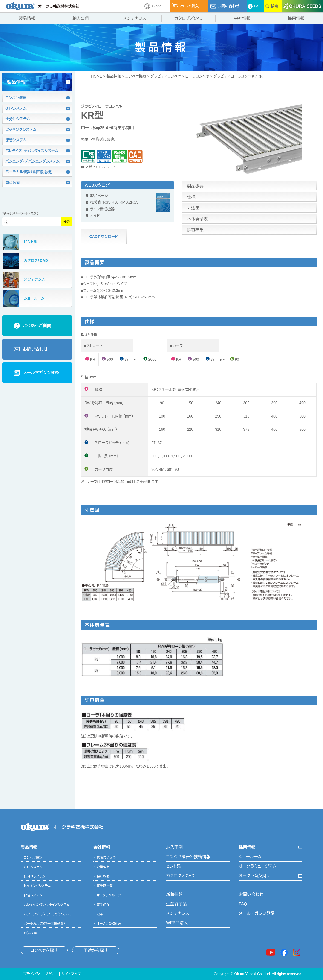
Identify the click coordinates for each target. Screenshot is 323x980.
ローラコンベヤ (197, 76)
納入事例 (174, 847)
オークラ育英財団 (255, 876)
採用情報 (247, 847)
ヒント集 (173, 866)
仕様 (191, 197)
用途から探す (96, 951)
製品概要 (195, 186)
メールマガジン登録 (257, 913)
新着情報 (174, 895)
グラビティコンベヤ (166, 76)
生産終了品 (176, 904)
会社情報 (102, 847)
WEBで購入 (177, 923)
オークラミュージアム (258, 866)
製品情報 (114, 76)
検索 (66, 222)
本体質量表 (197, 219)
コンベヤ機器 (136, 76)
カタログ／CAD (180, 876)
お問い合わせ (251, 895)
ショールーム (250, 857)
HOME (97, 76)
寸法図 (193, 208)
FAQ (243, 904)
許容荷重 (195, 230)
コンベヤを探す (44, 951)
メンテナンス (178, 913)
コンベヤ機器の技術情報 (188, 857)
